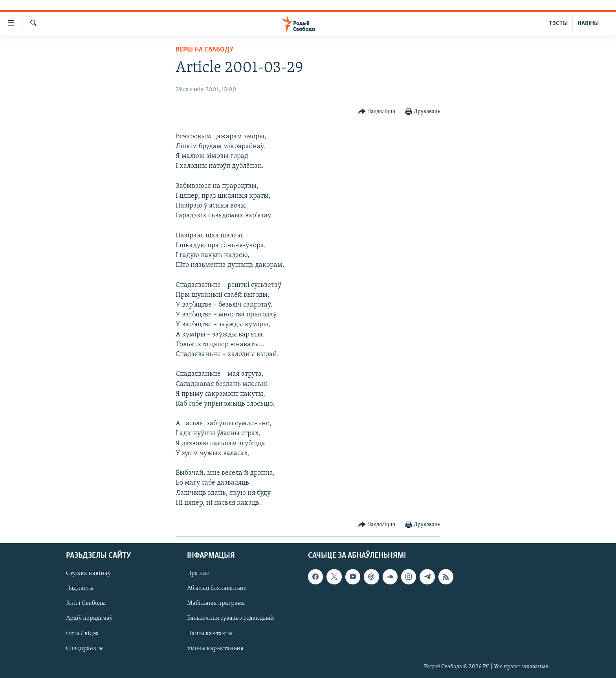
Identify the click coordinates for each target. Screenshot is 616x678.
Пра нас (198, 573)
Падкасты (80, 588)
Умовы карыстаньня (215, 649)
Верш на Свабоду (204, 50)
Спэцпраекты (85, 649)
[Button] (377, 112)
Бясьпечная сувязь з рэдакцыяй (231, 619)
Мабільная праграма (216, 603)
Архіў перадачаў (89, 619)
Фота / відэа (82, 634)
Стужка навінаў (88, 573)
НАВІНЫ (588, 24)
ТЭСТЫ (558, 24)
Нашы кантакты (210, 634)
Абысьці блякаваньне (217, 588)
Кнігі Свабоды (86, 603)
